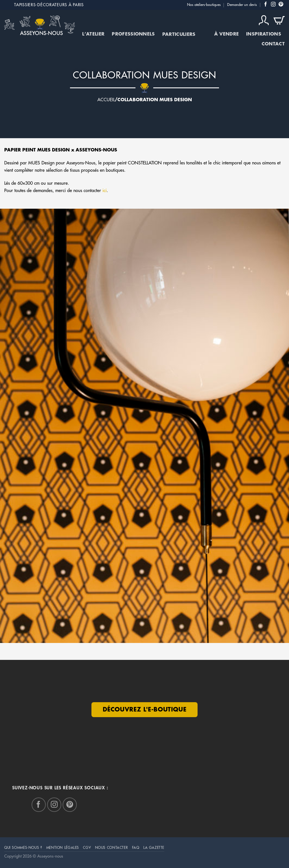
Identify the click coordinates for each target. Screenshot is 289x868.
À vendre (227, 34)
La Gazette (154, 848)
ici (105, 191)
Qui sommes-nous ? (23, 848)
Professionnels (133, 34)
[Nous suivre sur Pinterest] (281, 5)
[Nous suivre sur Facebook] (266, 5)
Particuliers (185, 34)
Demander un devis (242, 5)
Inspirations (264, 34)
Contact (273, 44)
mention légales (63, 848)
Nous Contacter (112, 848)
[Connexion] (264, 20)
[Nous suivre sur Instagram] (273, 5)
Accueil (106, 100)
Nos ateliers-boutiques (204, 5)
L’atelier (93, 34)
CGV (87, 848)
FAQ (136, 848)
